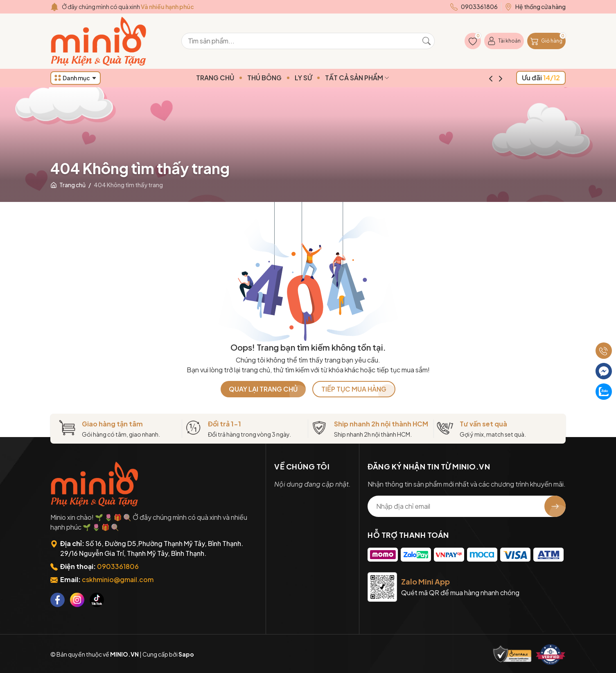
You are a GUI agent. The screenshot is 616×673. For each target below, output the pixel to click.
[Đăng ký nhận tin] (555, 506)
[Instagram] (77, 600)
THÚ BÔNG (280, 78)
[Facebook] (58, 600)
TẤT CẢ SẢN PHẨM (373, 78)
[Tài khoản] (504, 41)
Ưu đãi (541, 78)
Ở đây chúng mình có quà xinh (128, 7)
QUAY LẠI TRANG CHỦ (263, 389)
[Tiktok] (97, 600)
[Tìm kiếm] (426, 41)
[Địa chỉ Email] (467, 506)
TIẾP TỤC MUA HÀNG (354, 389)
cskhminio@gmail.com (118, 579)
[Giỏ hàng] (546, 41)
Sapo (186, 654)
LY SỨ (319, 78)
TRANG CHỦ (231, 78)
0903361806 (118, 566)
